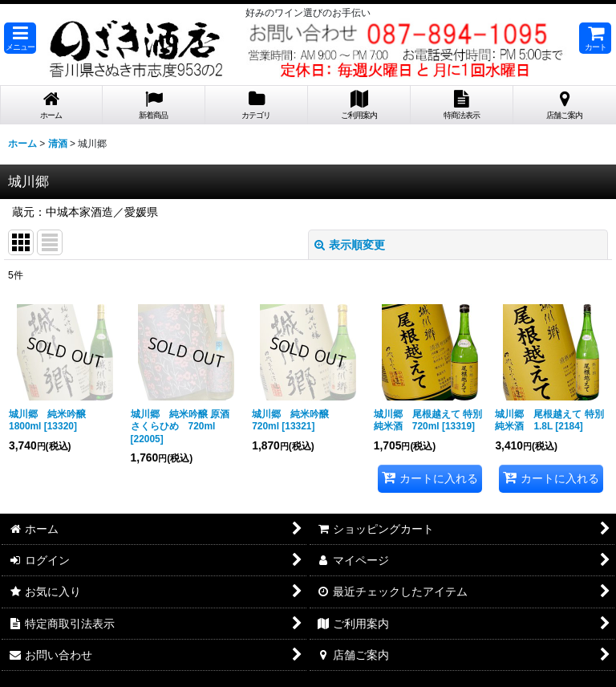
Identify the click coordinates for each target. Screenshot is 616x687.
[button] (20, 38)
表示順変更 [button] (350, 245)
